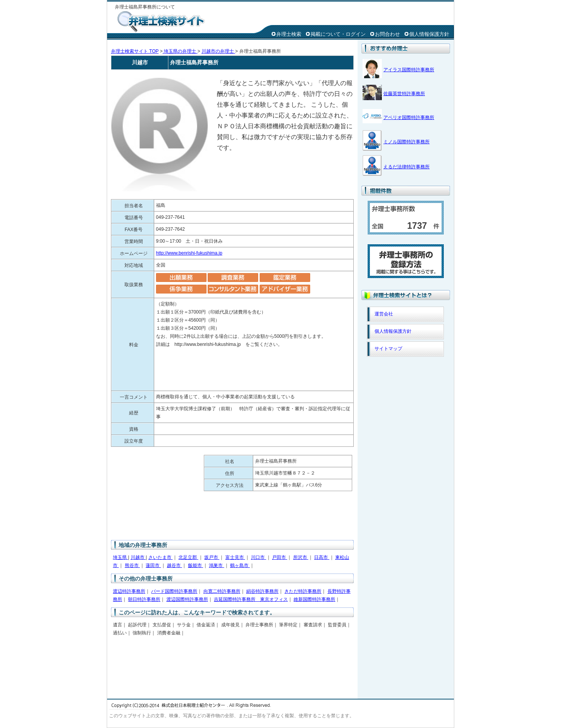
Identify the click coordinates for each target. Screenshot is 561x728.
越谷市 (174, 565)
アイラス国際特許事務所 (409, 70)
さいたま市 (160, 557)
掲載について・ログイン (338, 34)
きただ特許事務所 (303, 591)
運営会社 (384, 314)
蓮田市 (153, 565)
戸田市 (280, 557)
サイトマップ (388, 349)
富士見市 (235, 557)
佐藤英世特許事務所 (404, 94)
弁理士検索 (289, 34)
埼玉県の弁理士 (180, 51)
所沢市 (301, 557)
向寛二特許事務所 (222, 591)
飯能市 (196, 565)
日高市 (322, 557)
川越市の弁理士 (218, 51)
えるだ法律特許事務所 (406, 167)
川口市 (258, 557)
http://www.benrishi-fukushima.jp (189, 253)
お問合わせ (387, 34)
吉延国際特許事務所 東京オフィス (251, 599)
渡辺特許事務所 (129, 591)
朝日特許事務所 (144, 599)
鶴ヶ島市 (240, 565)
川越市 (138, 557)
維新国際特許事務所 (314, 599)
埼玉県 (120, 557)
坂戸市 (212, 557)
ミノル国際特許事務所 (406, 142)
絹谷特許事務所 (262, 591)
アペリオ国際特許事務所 (409, 117)
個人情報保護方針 (429, 34)
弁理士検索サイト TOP (135, 51)
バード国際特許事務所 (174, 591)
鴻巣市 (216, 565)
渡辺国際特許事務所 (187, 599)
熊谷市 (132, 565)
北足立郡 (188, 557)
